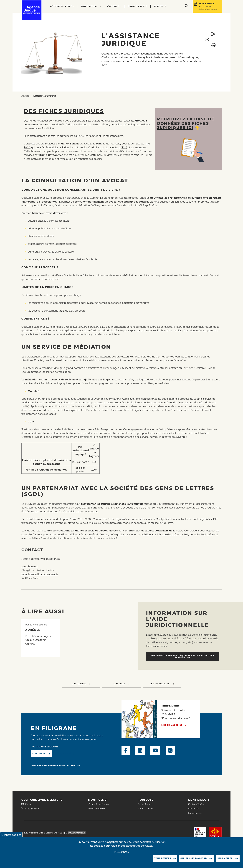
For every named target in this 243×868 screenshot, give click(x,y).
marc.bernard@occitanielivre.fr (40, 574)
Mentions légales (196, 804)
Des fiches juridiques (64, 111)
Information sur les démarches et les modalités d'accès (183, 656)
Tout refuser (163, 860)
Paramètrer (225, 860)
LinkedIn (140, 750)
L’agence (114, 6)
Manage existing (65, 753)
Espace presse (138, 6)
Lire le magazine (172, 725)
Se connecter (205, 6)
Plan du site (194, 809)
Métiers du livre (62, 6)
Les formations (160, 684)
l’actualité (79, 684)
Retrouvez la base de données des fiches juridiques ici (186, 123)
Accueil (25, 96)
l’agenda (119, 684)
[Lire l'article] (40, 638)
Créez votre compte (208, 9)
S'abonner (39, 754)
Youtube (155, 750)
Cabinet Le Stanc (100, 198)
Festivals (160, 6)
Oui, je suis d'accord (194, 860)
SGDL (28, 504)
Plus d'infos (121, 854)
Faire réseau (91, 6)
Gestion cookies (11, 837)
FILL (124, 147)
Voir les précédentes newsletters (53, 765)
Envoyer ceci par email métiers (213, 40)
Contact (29, 804)
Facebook (126, 750)
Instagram (170, 750)
